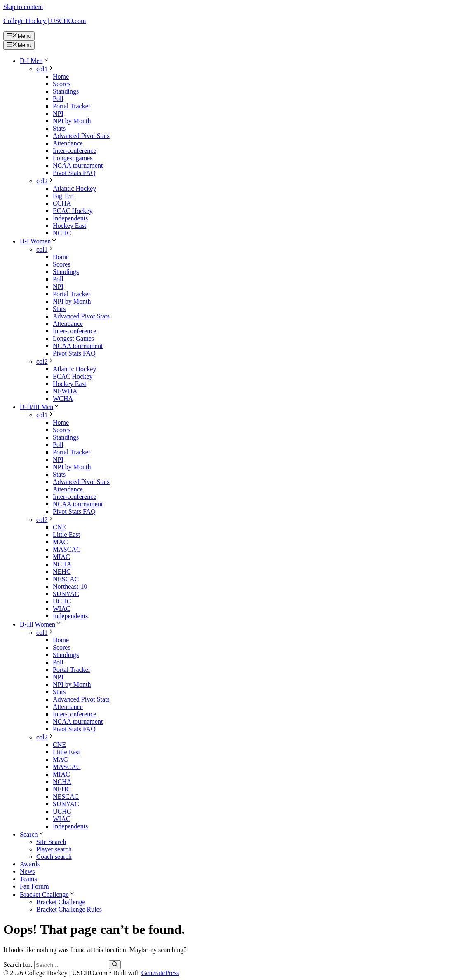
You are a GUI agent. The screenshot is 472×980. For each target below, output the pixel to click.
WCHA (63, 399)
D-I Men (35, 61)
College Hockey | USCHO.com (45, 21)
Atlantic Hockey (74, 188)
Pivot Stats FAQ (74, 173)
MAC (60, 542)
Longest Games (73, 338)
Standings (66, 91)
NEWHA (65, 391)
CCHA (62, 203)
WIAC (62, 609)
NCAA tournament (78, 165)
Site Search (51, 842)
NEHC (62, 572)
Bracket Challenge (48, 895)
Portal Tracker (72, 106)
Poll (58, 99)
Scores (62, 84)
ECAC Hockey (73, 211)
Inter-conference (74, 151)
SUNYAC (66, 594)
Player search (54, 849)
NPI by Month (72, 121)
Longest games (73, 158)
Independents (70, 218)
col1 (45, 69)
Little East (66, 534)
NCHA (62, 564)
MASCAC (67, 549)
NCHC (62, 233)
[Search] (115, 965)
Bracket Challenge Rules (69, 909)
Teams (28, 879)
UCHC (62, 601)
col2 (45, 181)
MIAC (61, 557)
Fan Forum (34, 886)
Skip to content (23, 7)
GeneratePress (160, 973)
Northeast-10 (70, 586)
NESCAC (66, 579)
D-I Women (39, 241)
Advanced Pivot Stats (81, 136)
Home (61, 76)
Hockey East (69, 226)
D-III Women (41, 624)
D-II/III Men (40, 407)
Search (32, 834)
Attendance (68, 143)
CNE (59, 527)
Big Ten (63, 196)
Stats (59, 128)
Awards (30, 864)
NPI (58, 113)
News (27, 871)
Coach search (54, 857)
